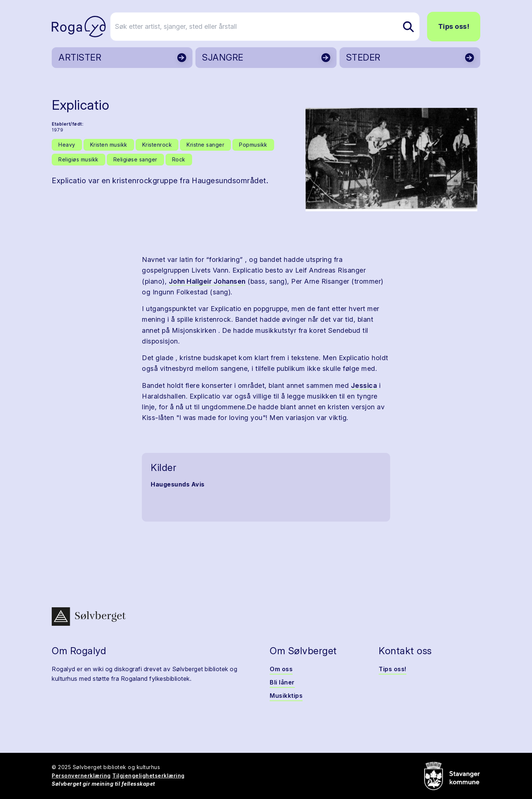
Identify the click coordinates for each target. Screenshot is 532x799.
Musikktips (286, 696)
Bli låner (282, 682)
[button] (391, 160)
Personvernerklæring (81, 776)
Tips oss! (454, 26)
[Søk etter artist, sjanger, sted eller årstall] (269, 27)
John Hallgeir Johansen (207, 281)
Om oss (281, 669)
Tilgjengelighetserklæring (149, 776)
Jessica (364, 385)
